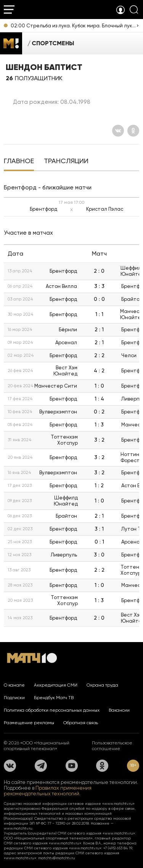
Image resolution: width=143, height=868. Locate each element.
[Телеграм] (41, 766)
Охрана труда (102, 685)
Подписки (14, 698)
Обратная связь (81, 723)
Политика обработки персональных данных (52, 710)
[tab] (19, 162)
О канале (14, 685)
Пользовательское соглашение (112, 746)
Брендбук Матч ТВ (54, 698)
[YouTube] (72, 766)
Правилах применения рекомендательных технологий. (48, 791)
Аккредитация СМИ (56, 685)
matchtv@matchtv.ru (57, 858)
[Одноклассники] (133, 131)
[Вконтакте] (118, 131)
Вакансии (119, 710)
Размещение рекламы (29, 723)
